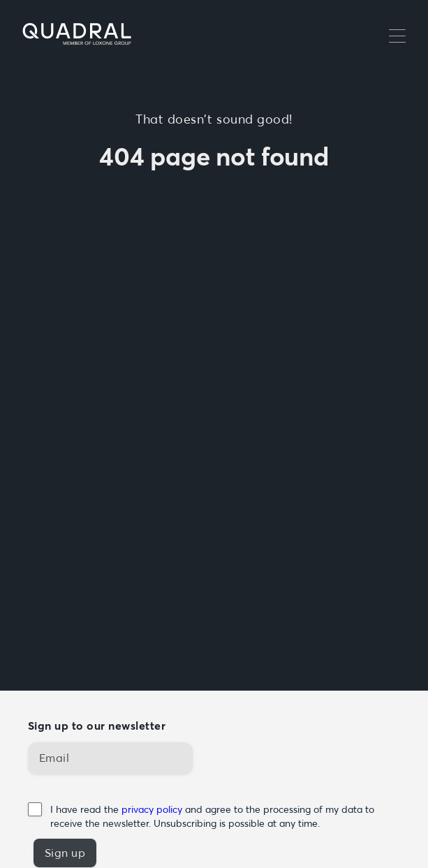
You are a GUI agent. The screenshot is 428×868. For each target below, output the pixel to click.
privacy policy (153, 809)
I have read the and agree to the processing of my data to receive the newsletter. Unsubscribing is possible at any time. (212, 816)
